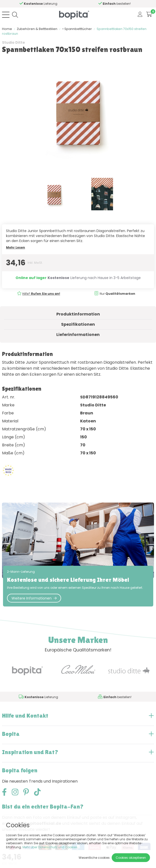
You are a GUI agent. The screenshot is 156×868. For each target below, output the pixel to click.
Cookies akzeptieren (131, 858)
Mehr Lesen (16, 247)
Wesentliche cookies (94, 858)
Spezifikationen (78, 324)
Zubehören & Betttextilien (37, 29)
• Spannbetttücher (77, 29)
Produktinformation (78, 314)
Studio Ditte (14, 42)
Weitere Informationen (34, 598)
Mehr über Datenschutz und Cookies (50, 847)
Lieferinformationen (78, 335)
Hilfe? (41, 4)
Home (7, 29)
